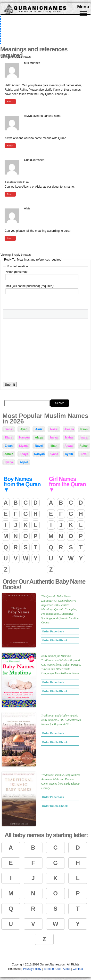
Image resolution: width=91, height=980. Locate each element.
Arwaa (69, 446)
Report (10, 102)
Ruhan (84, 446)
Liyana (24, 446)
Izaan (84, 429)
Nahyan (39, 454)
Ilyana (9, 462)
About (67, 969)
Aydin (69, 454)
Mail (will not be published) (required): (30, 286)
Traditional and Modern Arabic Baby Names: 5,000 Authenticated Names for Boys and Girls (61, 720)
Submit (10, 385)
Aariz (39, 429)
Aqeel (24, 462)
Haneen (24, 438)
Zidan (9, 446)
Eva (84, 454)
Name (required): (17, 272)
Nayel (39, 446)
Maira (69, 438)
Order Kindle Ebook (55, 640)
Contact (78, 969)
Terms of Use (52, 969)
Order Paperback (53, 631)
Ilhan (54, 446)
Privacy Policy (32, 969)
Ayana (54, 454)
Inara (84, 438)
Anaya (24, 454)
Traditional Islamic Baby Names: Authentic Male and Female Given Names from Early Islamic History (61, 781)
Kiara (9, 438)
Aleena (69, 429)
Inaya (54, 438)
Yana (9, 429)
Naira (54, 429)
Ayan (24, 429)
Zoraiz (9, 454)
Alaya (39, 438)
